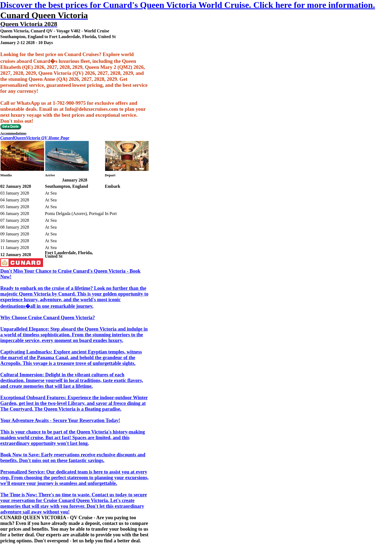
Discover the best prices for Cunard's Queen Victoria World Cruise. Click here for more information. (188, 5)
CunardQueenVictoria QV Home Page (35, 138)
